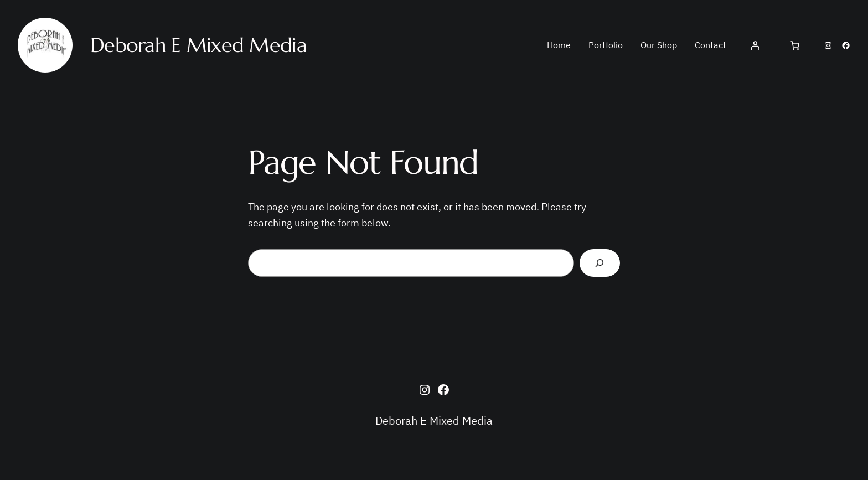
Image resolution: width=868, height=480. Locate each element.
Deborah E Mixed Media (434, 420)
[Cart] (795, 45)
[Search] (600, 263)
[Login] (755, 45)
